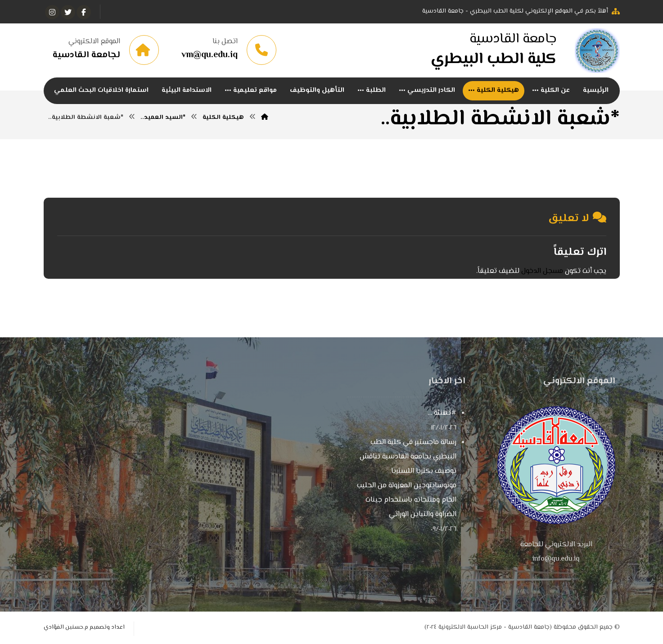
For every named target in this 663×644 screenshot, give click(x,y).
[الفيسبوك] (84, 12)
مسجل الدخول (542, 271)
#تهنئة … (442, 413)
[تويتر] (68, 12)
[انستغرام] (52, 12)
